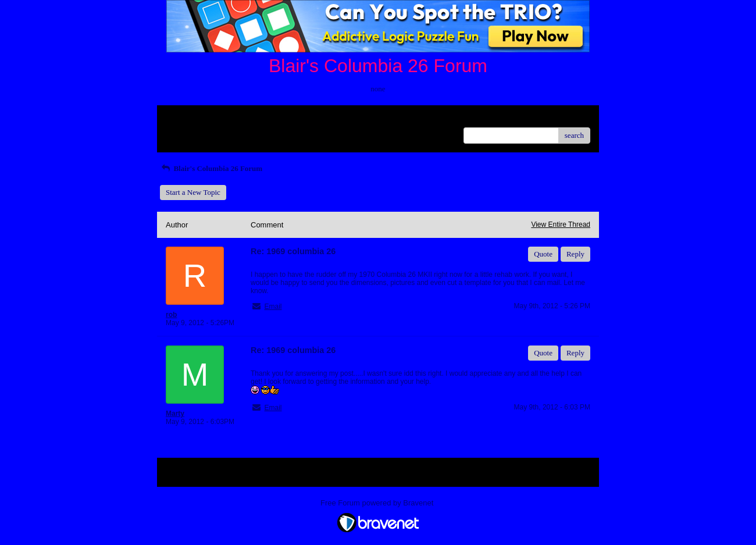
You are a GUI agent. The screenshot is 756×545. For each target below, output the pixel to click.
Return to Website (193, 118)
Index (238, 118)
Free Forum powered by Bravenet (378, 503)
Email (273, 307)
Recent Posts (185, 132)
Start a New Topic (193, 192)
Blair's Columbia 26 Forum (211, 168)
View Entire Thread (561, 225)
